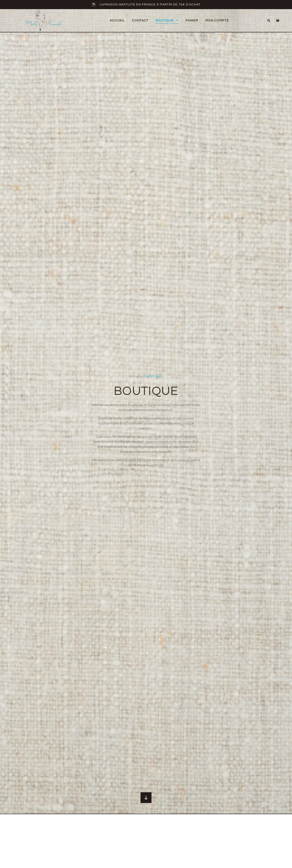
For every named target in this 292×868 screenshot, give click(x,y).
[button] (269, 21)
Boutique (167, 21)
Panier (192, 21)
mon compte (217, 21)
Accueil (117, 21)
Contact (140, 21)
